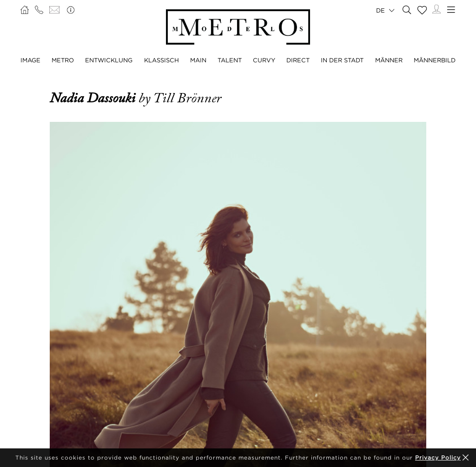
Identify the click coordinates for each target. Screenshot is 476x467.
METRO (63, 60)
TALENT (230, 60)
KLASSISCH (162, 60)
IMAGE (30, 60)
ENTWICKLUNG (109, 60)
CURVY (264, 60)
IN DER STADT (342, 60)
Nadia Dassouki (94, 98)
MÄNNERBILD (435, 60)
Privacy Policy (438, 457)
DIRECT (298, 60)
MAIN (198, 60)
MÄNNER (389, 60)
